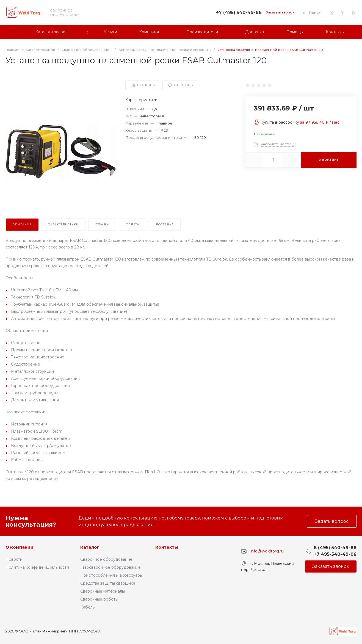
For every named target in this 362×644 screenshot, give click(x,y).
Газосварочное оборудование (110, 567)
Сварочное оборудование (106, 559)
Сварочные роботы (99, 599)
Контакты (167, 547)
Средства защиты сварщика (108, 583)
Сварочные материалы (103, 591)
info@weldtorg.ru (267, 551)
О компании (20, 547)
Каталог (90, 547)
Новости (14, 559)
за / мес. (320, 122)
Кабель (87, 607)
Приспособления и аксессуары (111, 575)
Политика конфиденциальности (37, 567)
